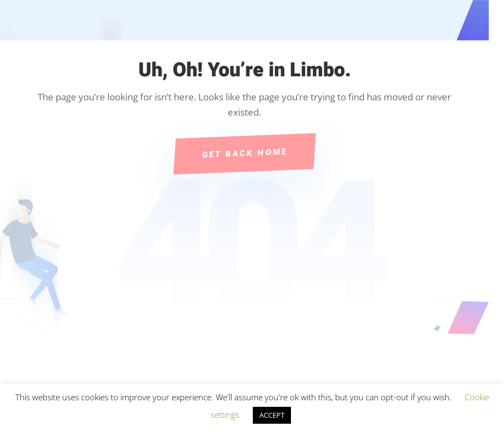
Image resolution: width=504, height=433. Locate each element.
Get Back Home (244, 153)
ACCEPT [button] (272, 415)
